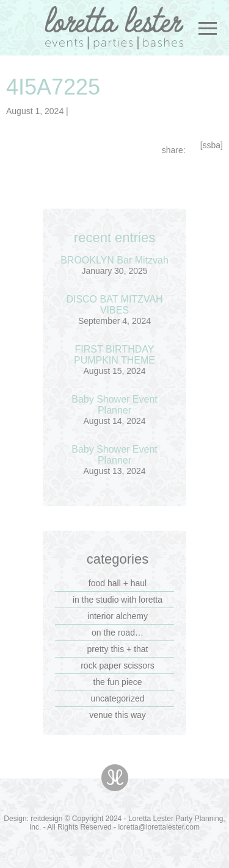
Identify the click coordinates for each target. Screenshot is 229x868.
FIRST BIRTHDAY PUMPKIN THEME (114, 355)
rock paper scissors (118, 665)
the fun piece (117, 682)
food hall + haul (118, 583)
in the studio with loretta (118, 600)
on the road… (118, 633)
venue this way (118, 715)
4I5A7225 (53, 87)
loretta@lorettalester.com (159, 827)
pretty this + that (118, 649)
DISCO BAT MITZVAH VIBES (114, 305)
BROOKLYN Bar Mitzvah (114, 260)
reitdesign (46, 819)
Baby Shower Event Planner (114, 405)
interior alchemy (118, 616)
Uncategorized (118, 698)
